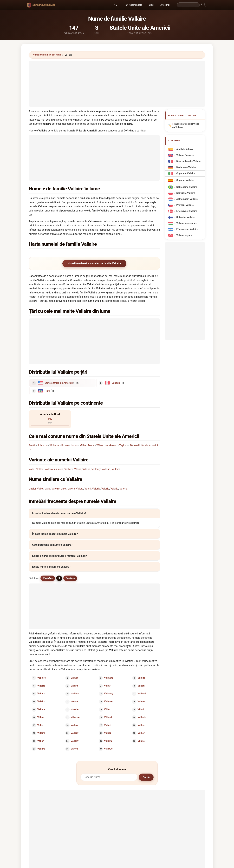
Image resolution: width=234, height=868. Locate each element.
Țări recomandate (133, 5)
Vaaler (32, 489)
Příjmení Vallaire (185, 205)
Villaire (86, 469)
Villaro (41, 717)
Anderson (112, 445)
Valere (80, 489)
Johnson (43, 445)
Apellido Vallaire (185, 149)
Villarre (41, 686)
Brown (65, 445)
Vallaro (49, 469)
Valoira (108, 741)
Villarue (108, 749)
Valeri (88, 489)
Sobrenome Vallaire (187, 187)
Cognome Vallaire (186, 173)
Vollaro (41, 749)
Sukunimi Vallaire (185, 217)
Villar (107, 709)
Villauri (108, 717)
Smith (32, 445)
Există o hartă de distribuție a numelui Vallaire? (59, 556)
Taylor (123, 445)
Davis (91, 445)
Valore (74, 749)
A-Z (116, 5)
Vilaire (78, 469)
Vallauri (106, 469)
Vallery (75, 733)
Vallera (75, 725)
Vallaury (96, 469)
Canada (116, 383)
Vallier (108, 733)
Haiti (47, 391)
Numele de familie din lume (47, 55)
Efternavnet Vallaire (187, 211)
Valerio (114, 489)
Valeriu (123, 489)
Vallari (40, 469)
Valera (71, 489)
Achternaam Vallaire (187, 199)
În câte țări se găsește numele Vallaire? (55, 534)
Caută (146, 777)
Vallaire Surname (185, 155)
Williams (55, 445)
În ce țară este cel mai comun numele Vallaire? (59, 513)
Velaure (108, 701)
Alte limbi (165, 5)
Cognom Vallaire (185, 180)
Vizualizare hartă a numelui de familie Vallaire (94, 263)
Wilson (100, 445)
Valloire (116, 469)
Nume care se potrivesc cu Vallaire (186, 126)
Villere (141, 741)
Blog (151, 5)
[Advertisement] (117, 84)
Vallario (142, 717)
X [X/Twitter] (59, 578)
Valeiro (55, 489)
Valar (48, 489)
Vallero (141, 725)
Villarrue (75, 717)
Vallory (75, 741)
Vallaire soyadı (184, 235)
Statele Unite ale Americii (59, 383)
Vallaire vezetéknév (186, 223)
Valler (41, 725)
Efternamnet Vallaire (187, 229)
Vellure (41, 709)
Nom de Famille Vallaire (189, 161)
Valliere (69, 469)
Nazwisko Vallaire (186, 193)
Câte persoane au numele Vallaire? (52, 545)
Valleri (108, 725)
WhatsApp (48, 578)
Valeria (96, 489)
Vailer (40, 489)
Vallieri (141, 733)
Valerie (105, 489)
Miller (83, 445)
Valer (64, 489)
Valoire (141, 678)
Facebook (70, 578)
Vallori (41, 741)
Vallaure (59, 469)
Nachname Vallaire (186, 167)
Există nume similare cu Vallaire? (51, 567)
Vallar (32, 469)
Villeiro (41, 733)
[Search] (188, 5)
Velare (74, 701)
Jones (74, 445)
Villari (141, 709)
